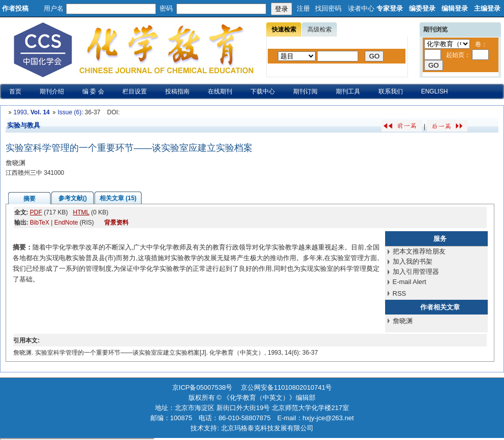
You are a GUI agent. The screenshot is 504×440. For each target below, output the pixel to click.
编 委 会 (93, 91)
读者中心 (361, 8)
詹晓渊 (403, 321)
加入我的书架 (413, 261)
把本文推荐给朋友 (419, 251)
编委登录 (422, 8)
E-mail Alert (409, 282)
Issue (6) (69, 112)
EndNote (66, 223)
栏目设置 (135, 91)
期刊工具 (348, 91)
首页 (15, 91)
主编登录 (487, 8)
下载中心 (263, 91)
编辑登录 (455, 8)
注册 (303, 8)
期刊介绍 (52, 91)
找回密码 (328, 8)
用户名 (54, 8)
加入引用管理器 (416, 272)
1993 (21, 112)
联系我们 (391, 91)
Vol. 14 (40, 112)
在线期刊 (220, 91)
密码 (166, 8)
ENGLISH (435, 91)
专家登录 (390, 8)
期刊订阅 (305, 91)
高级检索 (320, 29)
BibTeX (40, 223)
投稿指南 (177, 91)
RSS (400, 293)
